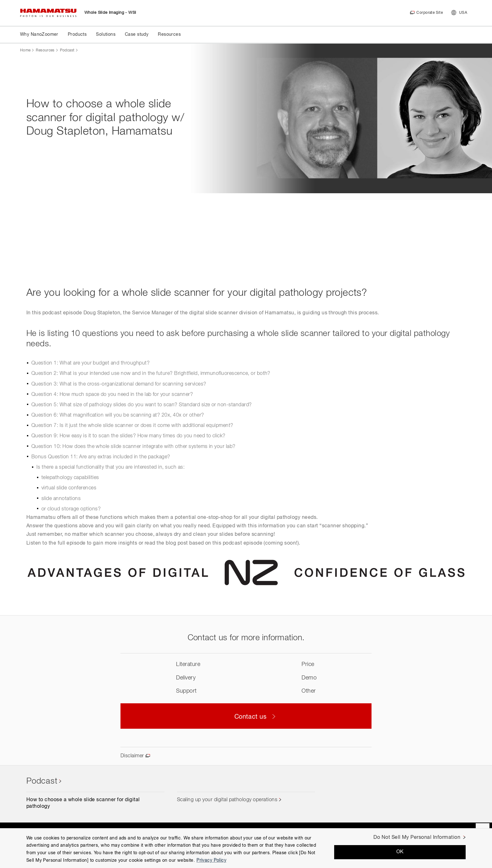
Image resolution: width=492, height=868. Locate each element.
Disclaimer (132, 756)
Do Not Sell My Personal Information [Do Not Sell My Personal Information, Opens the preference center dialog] (417, 838)
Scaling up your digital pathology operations (227, 800)
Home (25, 51)
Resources (45, 51)
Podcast (67, 51)
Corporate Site (429, 13)
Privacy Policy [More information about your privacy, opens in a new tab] (211, 860)
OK (400, 852)
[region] (246, 848)
